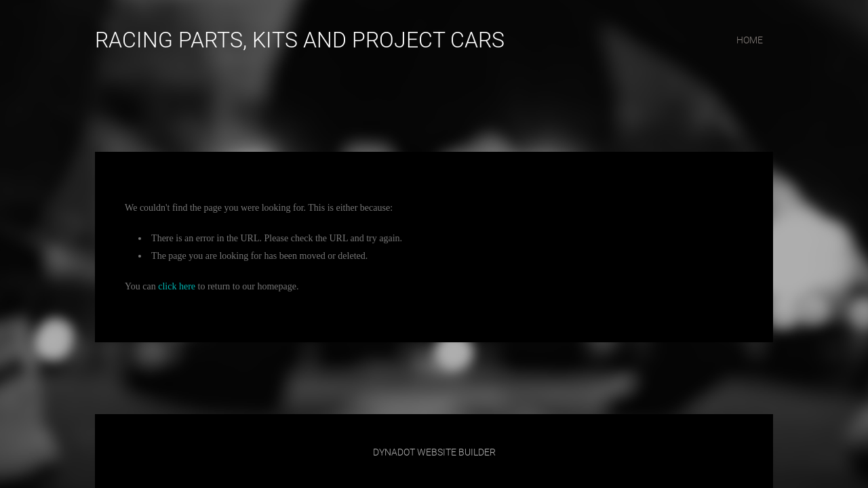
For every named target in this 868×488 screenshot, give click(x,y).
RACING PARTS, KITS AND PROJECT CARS (300, 40)
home (750, 40)
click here (177, 286)
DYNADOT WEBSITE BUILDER (434, 452)
